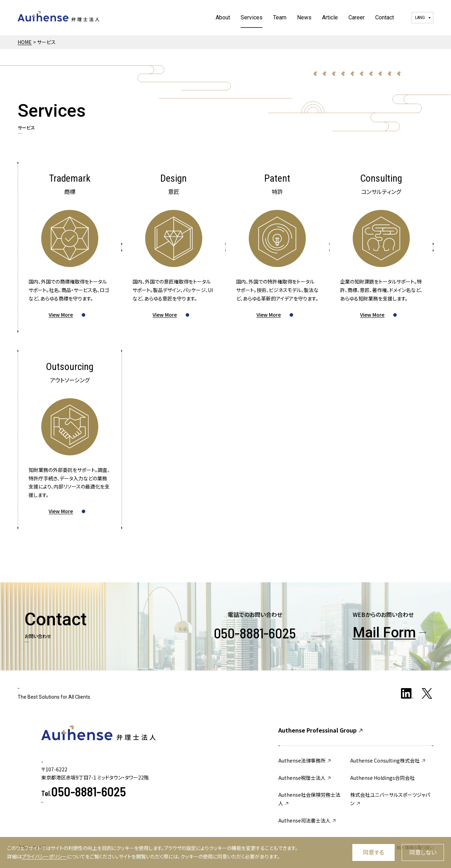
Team (280, 17)
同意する (373, 852)
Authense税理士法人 (305, 778)
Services (252, 17)
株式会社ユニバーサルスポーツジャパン (390, 799)
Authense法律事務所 (305, 760)
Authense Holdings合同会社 (382, 778)
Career (357, 17)
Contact (385, 17)
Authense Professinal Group (321, 730)
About (223, 17)
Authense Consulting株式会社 (388, 760)
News (304, 17)
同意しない (423, 852)
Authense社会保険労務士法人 (309, 799)
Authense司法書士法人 (308, 820)
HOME (25, 42)
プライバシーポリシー (44, 856)
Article (330, 17)
